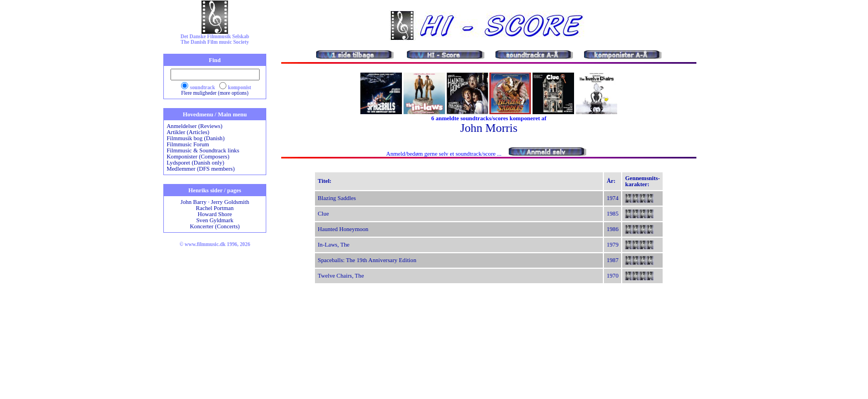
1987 (613, 260)
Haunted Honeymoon (343, 229)
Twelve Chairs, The (341, 276)
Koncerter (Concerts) (215, 226)
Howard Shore (215, 214)
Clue (323, 214)
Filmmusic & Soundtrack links (203, 150)
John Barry (193, 202)
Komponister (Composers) (198, 157)
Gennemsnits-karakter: (642, 181)
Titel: (325, 181)
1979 (613, 245)
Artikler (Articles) (188, 132)
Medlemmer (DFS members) (201, 169)
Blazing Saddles (337, 198)
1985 (613, 214)
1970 (613, 276)
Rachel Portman (215, 208)
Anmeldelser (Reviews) (195, 126)
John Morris (489, 128)
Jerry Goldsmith (230, 202)
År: (611, 181)
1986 (613, 229)
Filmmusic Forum (188, 144)
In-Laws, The (334, 245)
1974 (613, 198)
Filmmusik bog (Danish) (196, 138)
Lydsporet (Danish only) (195, 163)
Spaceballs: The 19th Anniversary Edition (367, 260)
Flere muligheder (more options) (215, 93)
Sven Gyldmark (215, 220)
